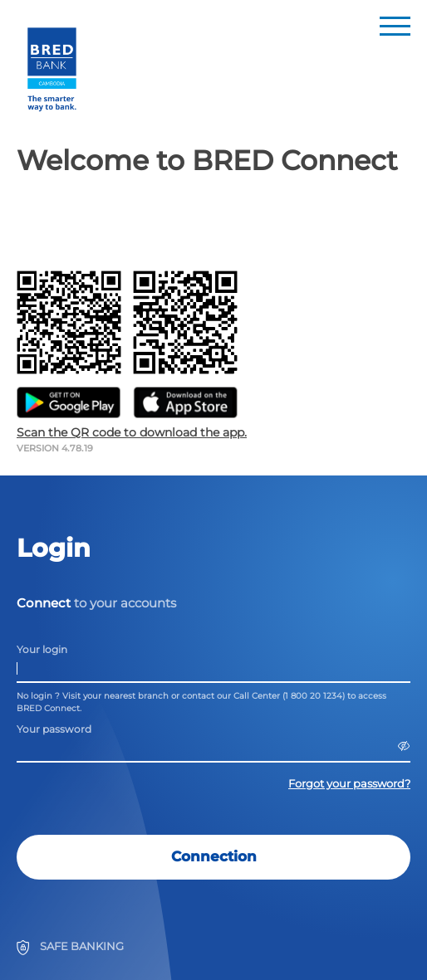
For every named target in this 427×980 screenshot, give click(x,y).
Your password (54, 729)
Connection (214, 856)
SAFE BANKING (82, 946)
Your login (42, 649)
